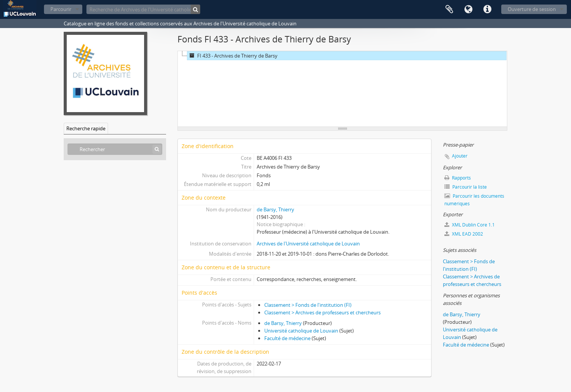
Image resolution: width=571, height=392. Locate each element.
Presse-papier (449, 9)
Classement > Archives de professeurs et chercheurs (322, 312)
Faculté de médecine (287, 338)
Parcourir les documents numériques (474, 200)
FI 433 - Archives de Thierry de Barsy (232, 56)
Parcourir (61, 9)
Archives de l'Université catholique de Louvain (308, 244)
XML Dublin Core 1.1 (470, 225)
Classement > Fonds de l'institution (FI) (308, 305)
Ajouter (460, 156)
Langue (468, 9)
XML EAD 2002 (464, 234)
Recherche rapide (86, 128)
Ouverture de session (532, 9)
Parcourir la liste (466, 187)
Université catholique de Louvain (301, 331)
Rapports (458, 178)
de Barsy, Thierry (275, 209)
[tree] (342, 89)
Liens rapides (487, 9)
